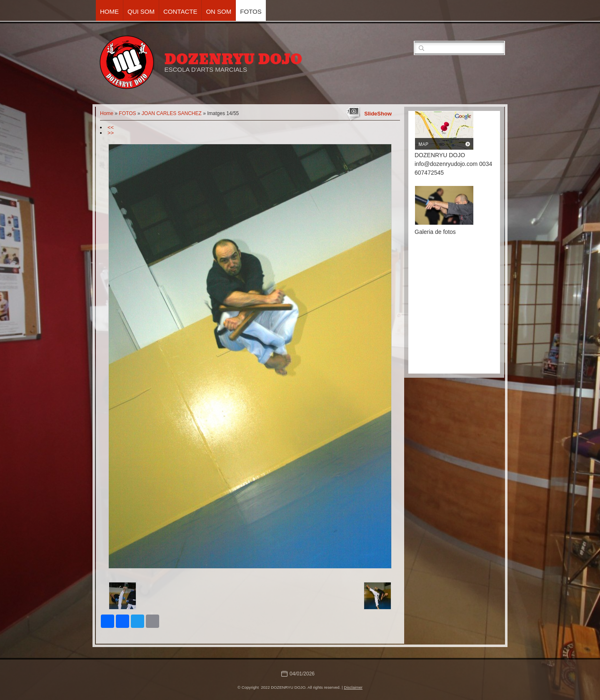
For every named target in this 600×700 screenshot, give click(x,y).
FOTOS (251, 11)
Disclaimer (353, 687)
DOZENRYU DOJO (233, 59)
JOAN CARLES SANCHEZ (172, 113)
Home (109, 11)
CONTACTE (180, 11)
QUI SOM (141, 11)
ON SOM (219, 11)
